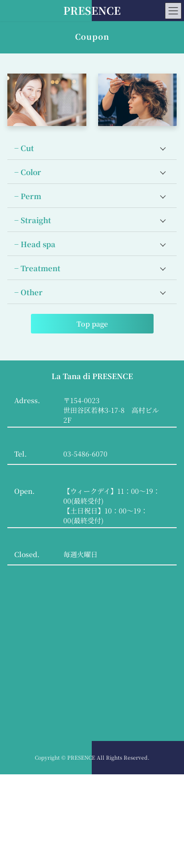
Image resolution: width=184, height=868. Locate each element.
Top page (92, 324)
